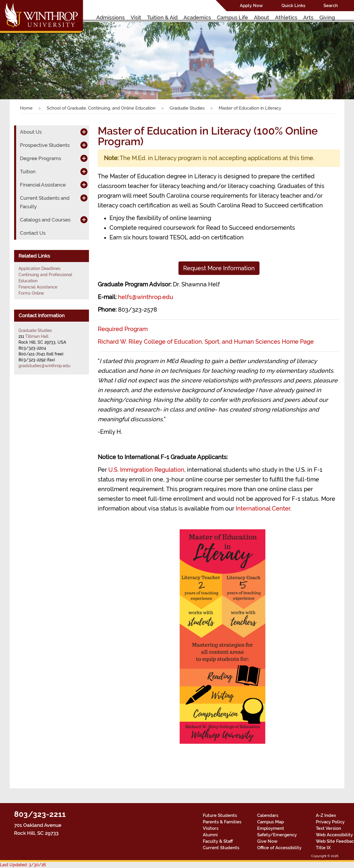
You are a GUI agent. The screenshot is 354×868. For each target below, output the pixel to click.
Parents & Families (222, 822)
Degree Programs (41, 158)
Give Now (267, 841)
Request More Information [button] (219, 268)
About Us (31, 132)
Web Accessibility (334, 835)
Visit (136, 17)
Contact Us (33, 233)
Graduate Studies (187, 108)
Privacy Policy (330, 822)
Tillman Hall (37, 336)
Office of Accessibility (279, 848)
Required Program (123, 329)
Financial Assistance (43, 185)
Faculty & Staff (218, 841)
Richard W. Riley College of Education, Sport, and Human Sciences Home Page (206, 342)
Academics (197, 17)
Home (26, 108)
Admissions (111, 17)
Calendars (268, 815)
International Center (263, 508)
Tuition (28, 172)
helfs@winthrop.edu (146, 297)
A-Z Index (326, 815)
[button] (27, 55)
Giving (327, 17)
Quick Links (293, 6)
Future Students (220, 815)
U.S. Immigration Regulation (146, 470)
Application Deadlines (39, 268)
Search (331, 6)
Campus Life (232, 17)
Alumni (210, 835)
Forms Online (31, 293)
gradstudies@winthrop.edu (44, 366)
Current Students (221, 848)
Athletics (286, 17)
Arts (308, 17)
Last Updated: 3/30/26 (23, 865)
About (262, 17)
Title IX (323, 848)
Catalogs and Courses (45, 220)
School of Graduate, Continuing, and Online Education (101, 108)
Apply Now (251, 6)
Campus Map (270, 822)
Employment (271, 828)
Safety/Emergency (277, 835)
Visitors (211, 828)
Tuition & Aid (162, 17)
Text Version (328, 828)
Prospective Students (45, 145)
